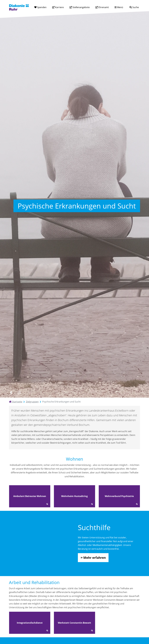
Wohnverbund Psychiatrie (119, 496)
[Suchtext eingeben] (126, 7)
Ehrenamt (103, 7)
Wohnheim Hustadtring (74, 496)
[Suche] (134, 7)
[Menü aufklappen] (119, 7)
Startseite (16, 402)
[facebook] (11, 393)
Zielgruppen (32, 402)
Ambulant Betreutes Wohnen (30, 496)
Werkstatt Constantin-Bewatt (74, 623)
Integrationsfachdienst (30, 623)
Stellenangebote (81, 7)
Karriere (59, 7)
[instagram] (19, 393)
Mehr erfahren (95, 558)
